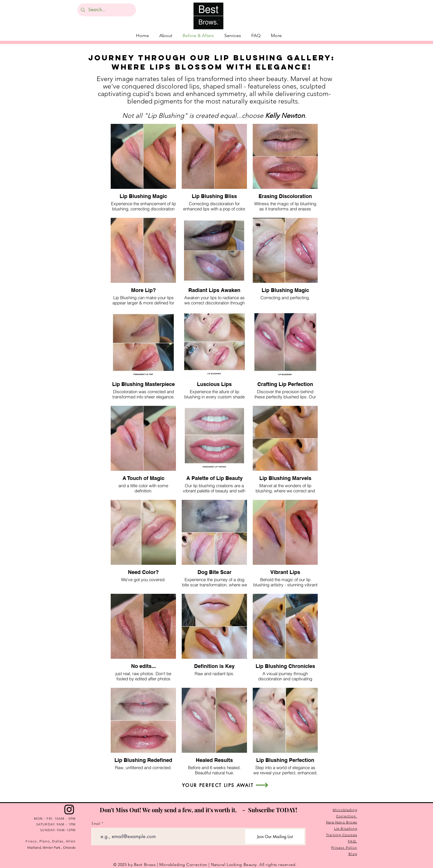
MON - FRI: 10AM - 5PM (55, 819)
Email (96, 824)
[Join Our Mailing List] (275, 837)
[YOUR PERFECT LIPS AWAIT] (218, 785)
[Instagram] (69, 810)
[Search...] (106, 10)
